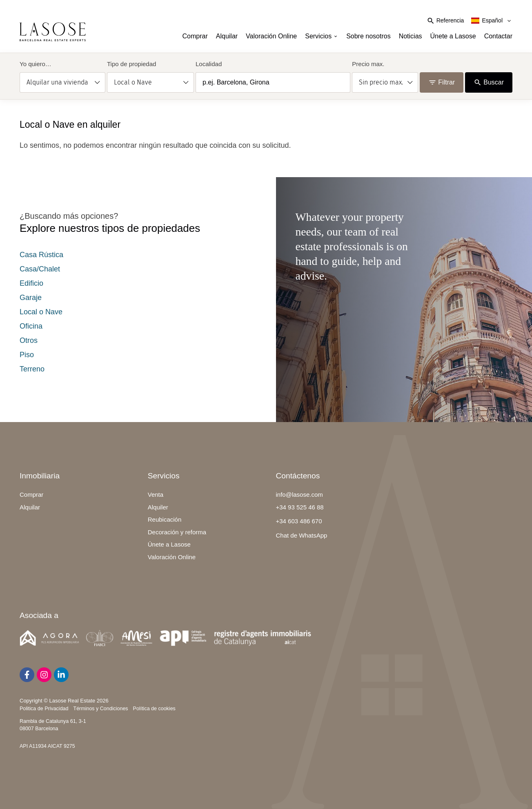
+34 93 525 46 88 (300, 507)
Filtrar (442, 82)
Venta (156, 495)
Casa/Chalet (40, 269)
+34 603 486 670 (299, 521)
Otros (29, 340)
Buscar (489, 82)
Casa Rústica (41, 255)
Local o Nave (41, 312)
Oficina (31, 326)
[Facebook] (27, 675)
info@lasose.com (299, 495)
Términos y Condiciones (101, 709)
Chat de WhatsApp (302, 535)
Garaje (31, 298)
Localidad (209, 64)
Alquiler (158, 507)
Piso (27, 355)
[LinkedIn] (61, 675)
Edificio (31, 283)
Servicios (322, 36)
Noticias (411, 36)
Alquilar (227, 36)
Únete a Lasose (453, 36)
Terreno (32, 369)
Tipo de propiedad (131, 64)
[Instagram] (44, 675)
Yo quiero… (36, 64)
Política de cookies (154, 709)
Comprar (195, 36)
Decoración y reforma (177, 532)
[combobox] (273, 82)
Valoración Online (271, 36)
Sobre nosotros (368, 36)
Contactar (498, 36)
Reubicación (165, 519)
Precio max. (368, 64)
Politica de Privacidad (44, 709)
